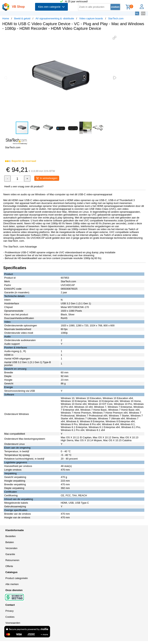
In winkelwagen (47, 178)
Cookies (10, 617)
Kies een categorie (51, 7)
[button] (114, 38)
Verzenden (11, 548)
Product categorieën (17, 578)
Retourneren (12, 560)
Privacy (10, 611)
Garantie (10, 554)
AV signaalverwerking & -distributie (55, 18)
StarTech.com (116, 18)
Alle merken (12, 584)
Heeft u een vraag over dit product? (24, 186)
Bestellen (11, 536)
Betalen (10, 542)
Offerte (9, 566)
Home (6, 18)
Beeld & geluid (22, 18)
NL (137, 13)
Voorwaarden (13, 623)
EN (143, 13)
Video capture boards (91, 18)
